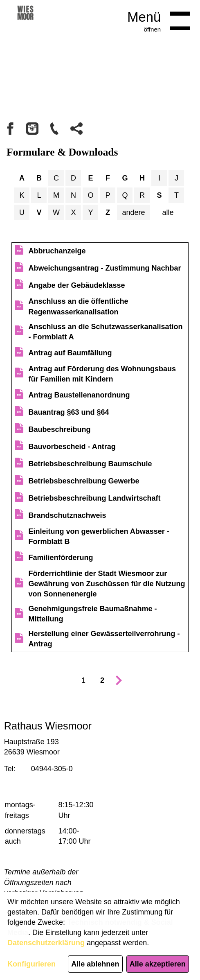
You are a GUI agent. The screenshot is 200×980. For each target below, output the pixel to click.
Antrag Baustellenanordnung (79, 395)
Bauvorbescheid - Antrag (72, 447)
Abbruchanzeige (57, 251)
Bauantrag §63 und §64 (69, 412)
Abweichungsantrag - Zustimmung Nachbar (104, 268)
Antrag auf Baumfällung (70, 353)
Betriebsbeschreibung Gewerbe (84, 481)
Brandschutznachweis (67, 515)
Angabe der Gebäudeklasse (76, 285)
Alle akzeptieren (158, 964)
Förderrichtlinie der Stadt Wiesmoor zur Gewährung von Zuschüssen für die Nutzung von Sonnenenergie (107, 584)
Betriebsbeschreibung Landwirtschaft (94, 498)
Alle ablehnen (95, 964)
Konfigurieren (31, 964)
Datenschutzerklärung (46, 943)
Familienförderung (61, 558)
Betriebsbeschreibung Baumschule (90, 464)
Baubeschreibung (59, 429)
